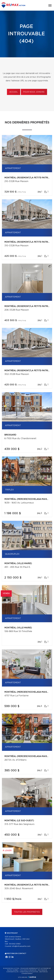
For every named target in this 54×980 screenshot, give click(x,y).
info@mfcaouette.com (21, 946)
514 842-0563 (15, 944)
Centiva (32, 977)
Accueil (14, 92)
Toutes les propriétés (27, 912)
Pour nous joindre (34, 92)
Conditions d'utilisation (29, 972)
